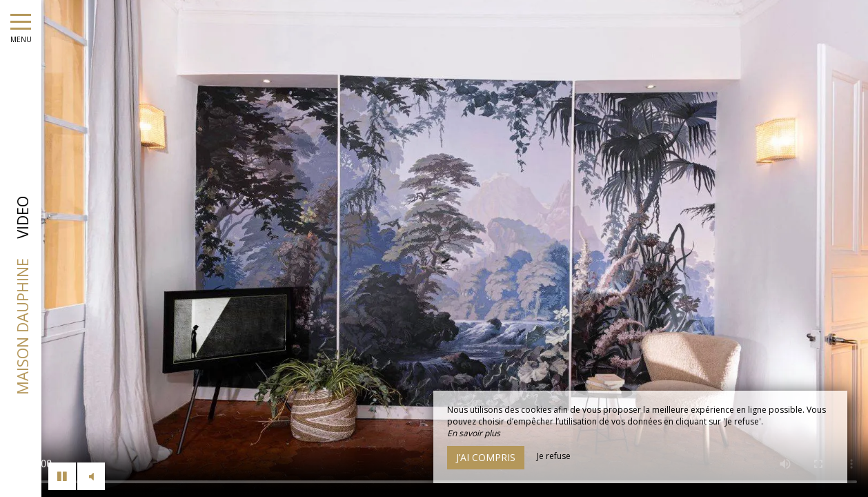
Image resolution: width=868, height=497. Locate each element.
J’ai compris (486, 457)
